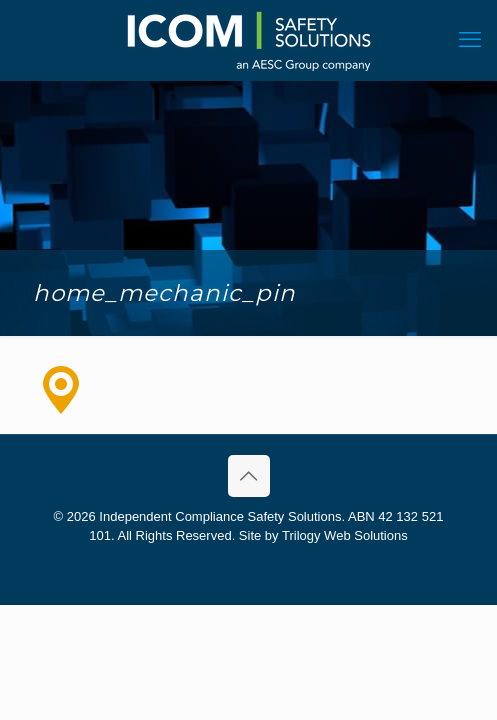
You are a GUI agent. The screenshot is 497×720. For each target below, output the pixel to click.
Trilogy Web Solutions (345, 535)
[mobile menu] (470, 40)
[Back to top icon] (249, 476)
